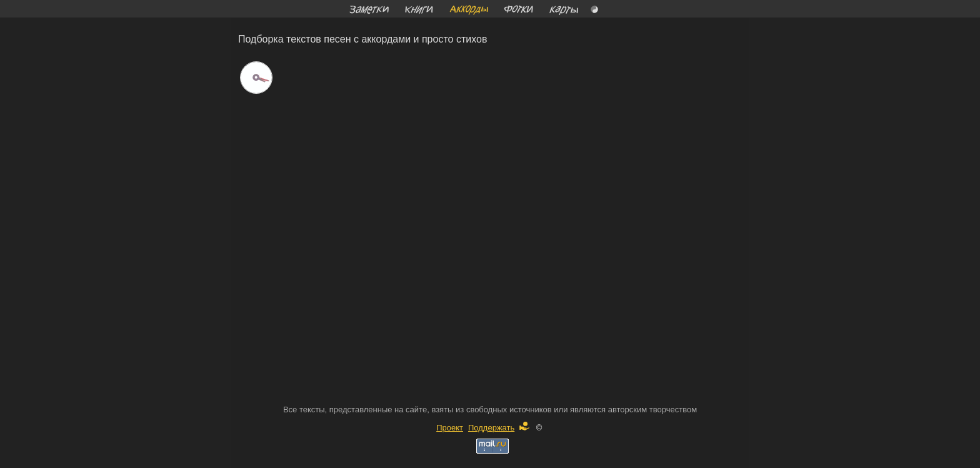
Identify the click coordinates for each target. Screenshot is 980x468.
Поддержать (499, 428)
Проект (450, 428)
